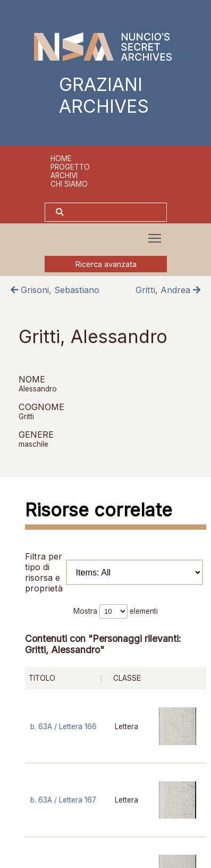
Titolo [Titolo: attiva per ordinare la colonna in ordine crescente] (42, 678)
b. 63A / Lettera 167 (63, 800)
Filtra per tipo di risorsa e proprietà (114, 572)
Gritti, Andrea (168, 290)
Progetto (70, 167)
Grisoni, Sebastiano (55, 290)
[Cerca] (116, 212)
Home (61, 158)
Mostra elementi (116, 611)
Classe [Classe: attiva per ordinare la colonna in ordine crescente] (127, 678)
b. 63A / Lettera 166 (64, 727)
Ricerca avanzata (106, 264)
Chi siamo (69, 184)
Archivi (64, 176)
